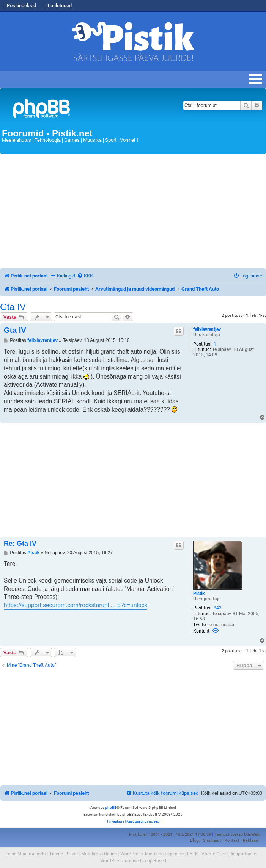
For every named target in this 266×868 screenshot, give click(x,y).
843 (218, 608)
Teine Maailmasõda (26, 854)
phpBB (111, 808)
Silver (72, 854)
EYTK (193, 854)
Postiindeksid (20, 5)
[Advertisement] (133, 211)
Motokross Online (99, 854)
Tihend (56, 854)
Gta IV (13, 307)
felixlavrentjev (207, 329)
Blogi (195, 841)
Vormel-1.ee (214, 854)
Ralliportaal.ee (244, 854)
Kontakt (232, 841)
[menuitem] (85, 276)
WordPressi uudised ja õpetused (133, 861)
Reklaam (251, 841)
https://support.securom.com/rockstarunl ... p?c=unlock (76, 605)
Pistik (199, 594)
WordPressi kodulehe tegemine (152, 854)
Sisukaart (212, 841)
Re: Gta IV (20, 544)
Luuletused (58, 5)
